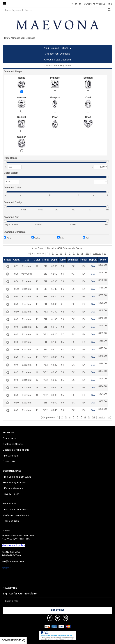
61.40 (54, 289)
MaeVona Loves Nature (16, 515)
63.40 (54, 410)
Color (37, 260)
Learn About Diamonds (16, 510)
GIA (60, 238)
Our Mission (10, 438)
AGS (7, 238)
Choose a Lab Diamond (57, 60)
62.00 (54, 342)
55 (63, 274)
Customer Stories (13, 444)
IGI (86, 238)
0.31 (16, 266)
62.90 (54, 372)
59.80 (54, 304)
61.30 (54, 312)
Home (7, 38)
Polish (84, 260)
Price (103, 260)
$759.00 (103, 289)
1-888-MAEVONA (11, 555)
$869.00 (103, 335)
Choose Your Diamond (57, 54)
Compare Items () (13, 640)
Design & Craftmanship (16, 450)
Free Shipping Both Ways (17, 477)
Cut (27, 260)
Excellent (27, 266)
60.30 (54, 281)
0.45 (16, 297)
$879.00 (103, 357)
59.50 (54, 388)
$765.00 (103, 297)
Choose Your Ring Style (58, 66)
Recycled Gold (11, 521)
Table (62, 260)
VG (73, 274)
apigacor (7, 567)
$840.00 (103, 312)
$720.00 (103, 282)
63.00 (54, 380)
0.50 (16, 289)
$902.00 (103, 403)
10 (87, 253)
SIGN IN (88, 4)
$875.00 (103, 350)
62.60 (54, 403)
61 (63, 304)
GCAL (36, 238)
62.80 (54, 297)
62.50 (54, 274)
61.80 (54, 319)
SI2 (45, 266)
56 (63, 289)
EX (73, 266)
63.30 (54, 357)
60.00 (54, 266)
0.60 (16, 312)
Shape (8, 260)
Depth (54, 260)
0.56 (16, 281)
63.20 (54, 334)
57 (63, 334)
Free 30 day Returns (14, 483)
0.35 (16, 274)
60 (63, 350)
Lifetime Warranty (13, 488)
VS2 (46, 312)
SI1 (45, 297)
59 (63, 319)
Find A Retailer (11, 456)
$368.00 (103, 274)
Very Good (27, 274)
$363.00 (103, 266)
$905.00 (103, 410)
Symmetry (73, 260)
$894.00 (103, 372)
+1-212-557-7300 (11, 552)
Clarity (45, 260)
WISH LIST (100, 4)
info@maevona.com (13, 561)
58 (63, 266)
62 (63, 312)
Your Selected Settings (56, 48)
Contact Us (9, 462)
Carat (16, 260)
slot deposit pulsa (13, 545)
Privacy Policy (11, 494)
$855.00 (103, 327)
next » (97, 253)
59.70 (54, 327)
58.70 (54, 350)
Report (93, 260)
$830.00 (103, 304)
